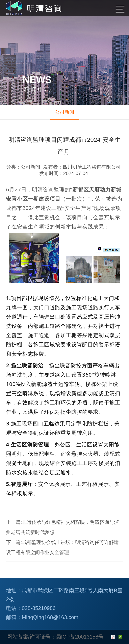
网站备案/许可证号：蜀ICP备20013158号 (55, 637)
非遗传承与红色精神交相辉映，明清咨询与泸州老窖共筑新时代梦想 (62, 527)
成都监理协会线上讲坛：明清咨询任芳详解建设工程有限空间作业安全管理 (62, 547)
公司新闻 (64, 112)
